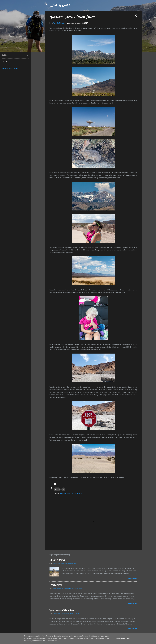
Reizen (57, 489)
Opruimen (56, 585)
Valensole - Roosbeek (62, 610)
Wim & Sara (60, 5)
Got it (130, 638)
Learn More (120, 638)
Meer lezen (133, 578)
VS (63, 489)
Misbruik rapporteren (10, 68)
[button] (136, 16)
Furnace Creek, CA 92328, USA (71, 494)
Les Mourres (57, 560)
